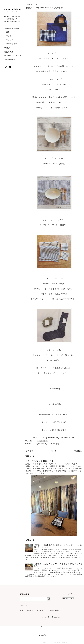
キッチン (10, 36)
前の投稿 (78, 451)
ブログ (7, 48)
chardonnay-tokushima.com (61, 438)
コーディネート (13, 44)
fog (33, 444)
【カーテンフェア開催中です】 (41, 461)
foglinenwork (41, 444)
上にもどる (42, 635)
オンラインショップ (13, 56)
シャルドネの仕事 (12, 28)
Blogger (56, 617)
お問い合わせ (10, 60)
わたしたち (9, 52)
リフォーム (11, 40)
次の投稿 (30, 451)
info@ (45, 438)
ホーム (54, 451)
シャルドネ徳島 (53, 444)
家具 (8, 32)
